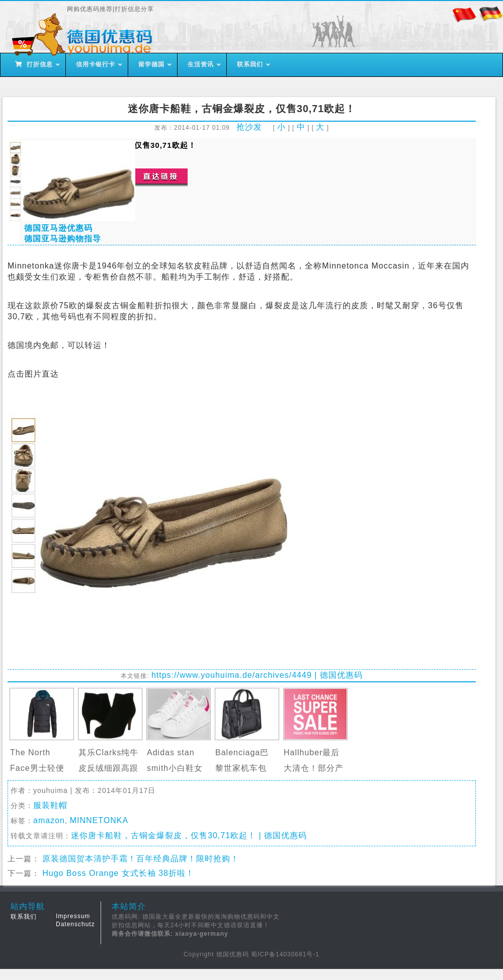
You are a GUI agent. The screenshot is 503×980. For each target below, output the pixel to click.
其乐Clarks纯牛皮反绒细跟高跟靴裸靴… (108, 768)
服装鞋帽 (50, 805)
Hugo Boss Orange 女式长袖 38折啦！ (118, 873)
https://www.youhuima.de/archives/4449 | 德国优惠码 (257, 675)
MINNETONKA (99, 820)
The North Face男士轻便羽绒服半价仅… (40, 768)
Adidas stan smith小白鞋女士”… (175, 768)
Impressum (73, 916)
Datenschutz (75, 924)
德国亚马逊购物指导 (63, 239)
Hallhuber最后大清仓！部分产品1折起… (314, 768)
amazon (49, 820)
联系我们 (24, 917)
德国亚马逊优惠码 (58, 228)
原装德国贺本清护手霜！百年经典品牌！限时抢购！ (141, 859)
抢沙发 (249, 127)
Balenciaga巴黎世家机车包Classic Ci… (242, 768)
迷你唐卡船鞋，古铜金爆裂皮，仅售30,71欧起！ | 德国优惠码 (189, 835)
